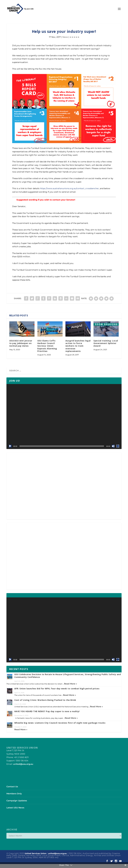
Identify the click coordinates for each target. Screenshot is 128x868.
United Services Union (36, 857)
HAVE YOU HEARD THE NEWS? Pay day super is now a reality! (47, 715)
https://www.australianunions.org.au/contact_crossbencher (69, 192)
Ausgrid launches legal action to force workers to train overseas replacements (78, 350)
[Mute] (113, 450)
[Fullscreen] (118, 450)
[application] (64, 421)
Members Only (14, 798)
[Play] (10, 450)
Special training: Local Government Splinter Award (106, 347)
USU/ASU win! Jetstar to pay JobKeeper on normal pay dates (21, 347)
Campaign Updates (17, 805)
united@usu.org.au (23, 768)
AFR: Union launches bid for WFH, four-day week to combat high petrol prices (57, 693)
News (65, 41)
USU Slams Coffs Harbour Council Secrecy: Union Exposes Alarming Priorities (47, 350)
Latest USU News (15, 812)
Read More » (70, 688)
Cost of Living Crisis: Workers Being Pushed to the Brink (45, 704)
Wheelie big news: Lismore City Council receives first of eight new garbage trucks (60, 727)
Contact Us (12, 791)
